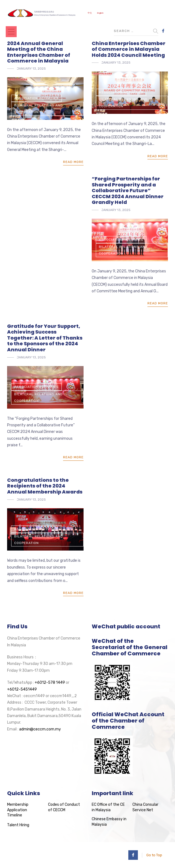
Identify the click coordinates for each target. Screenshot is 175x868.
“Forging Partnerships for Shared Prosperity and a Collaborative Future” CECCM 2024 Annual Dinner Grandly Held (128, 190)
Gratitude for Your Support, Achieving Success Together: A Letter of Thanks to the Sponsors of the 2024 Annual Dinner (45, 338)
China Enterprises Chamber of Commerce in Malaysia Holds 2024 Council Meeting (129, 49)
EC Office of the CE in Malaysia (108, 807)
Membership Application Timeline (18, 810)
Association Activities (36, 98)
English (100, 13)
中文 (90, 13)
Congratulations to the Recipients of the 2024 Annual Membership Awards (45, 486)
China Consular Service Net (145, 807)
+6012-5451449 (22, 689)
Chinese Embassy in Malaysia (109, 822)
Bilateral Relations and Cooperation (38, 109)
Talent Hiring (18, 825)
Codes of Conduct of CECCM (64, 807)
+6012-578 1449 (50, 683)
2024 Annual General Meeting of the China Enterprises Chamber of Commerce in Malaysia (39, 52)
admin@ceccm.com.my (40, 729)
